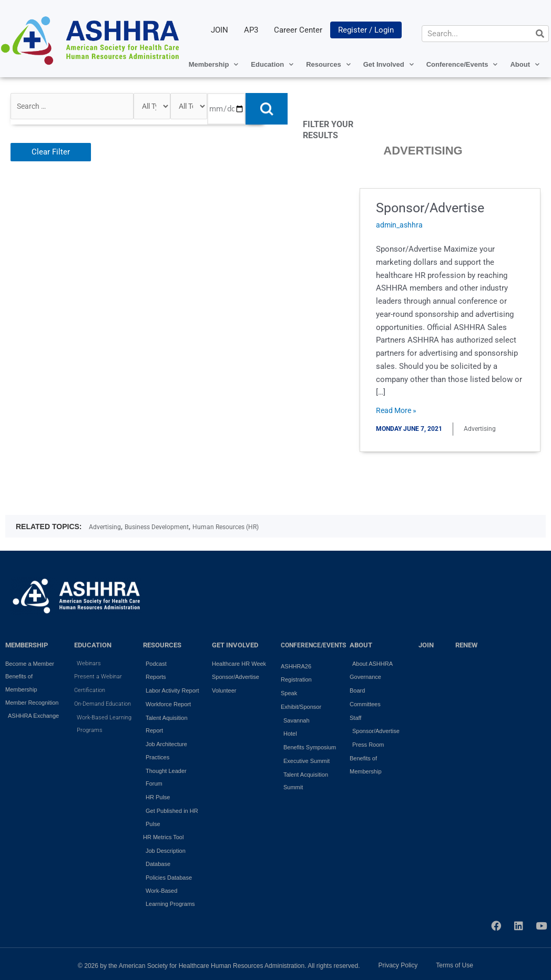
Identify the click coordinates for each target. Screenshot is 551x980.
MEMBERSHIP (27, 645)
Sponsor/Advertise (437, 208)
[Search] (540, 34)
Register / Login (366, 30)
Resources (328, 64)
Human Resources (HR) (226, 527)
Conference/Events (462, 64)
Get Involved (389, 64)
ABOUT (361, 645)
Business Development (157, 527)
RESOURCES (162, 645)
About (525, 64)
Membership (214, 64)
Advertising (105, 527)
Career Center (298, 30)
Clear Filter (51, 152)
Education (272, 64)
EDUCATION (93, 645)
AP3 (251, 30)
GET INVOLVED (235, 645)
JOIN (220, 30)
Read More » (401, 410)
